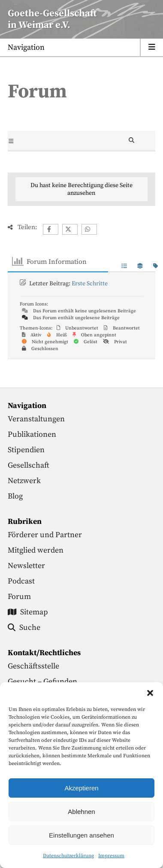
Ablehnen (81, 812)
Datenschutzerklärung (68, 856)
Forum (19, 597)
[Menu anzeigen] (81, 48)
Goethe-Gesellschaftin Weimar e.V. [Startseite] (52, 19)
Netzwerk (24, 481)
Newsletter (26, 566)
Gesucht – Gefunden (42, 682)
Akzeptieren (81, 788)
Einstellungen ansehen (81, 835)
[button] (150, 693)
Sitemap (28, 612)
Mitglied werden (36, 550)
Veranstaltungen (36, 419)
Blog (15, 496)
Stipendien (26, 450)
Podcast (21, 581)
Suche (24, 628)
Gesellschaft (29, 465)
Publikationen (32, 434)
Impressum (111, 856)
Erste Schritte (90, 284)
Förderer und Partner (45, 535)
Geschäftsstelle (33, 666)
